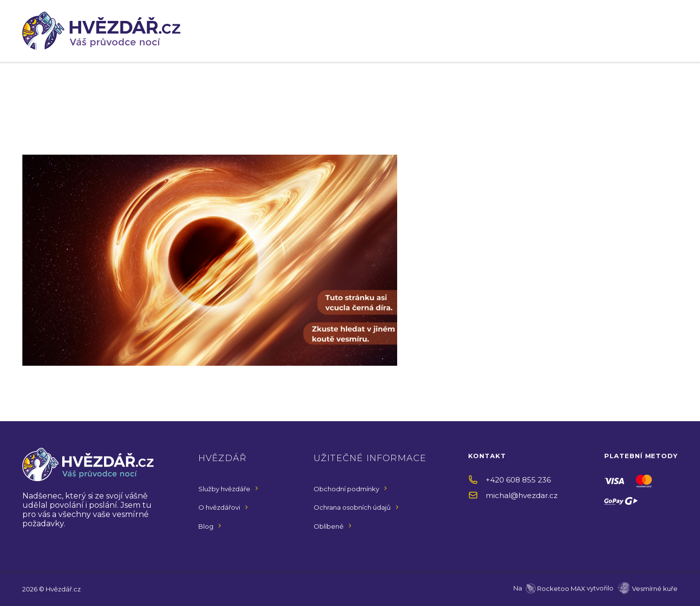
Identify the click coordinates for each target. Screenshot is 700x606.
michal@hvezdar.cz (522, 495)
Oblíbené (329, 526)
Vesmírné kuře (655, 588)
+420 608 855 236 (518, 480)
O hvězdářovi (219, 507)
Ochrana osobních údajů (352, 507)
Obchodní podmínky (346, 489)
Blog (206, 526)
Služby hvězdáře (224, 489)
